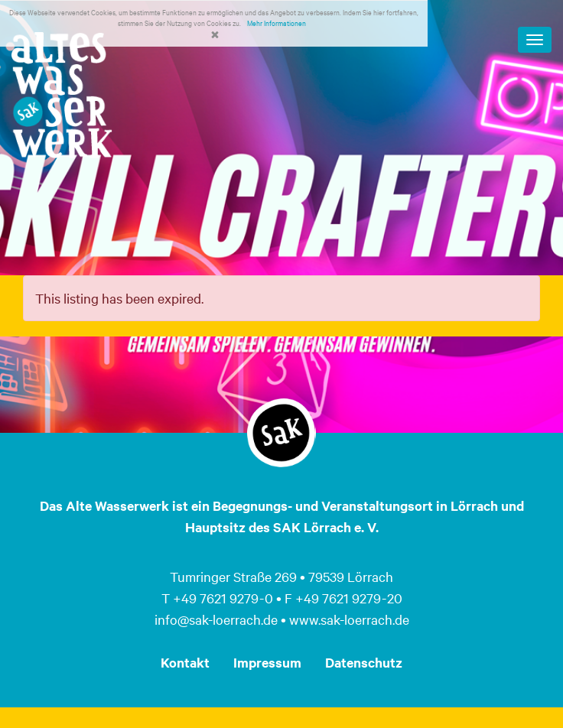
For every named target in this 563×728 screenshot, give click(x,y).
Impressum (267, 662)
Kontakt (185, 662)
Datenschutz (364, 662)
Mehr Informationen (277, 23)
